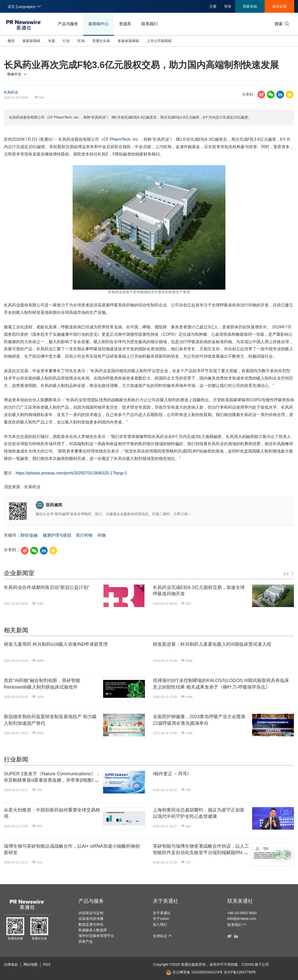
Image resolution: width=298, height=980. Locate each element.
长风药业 (11, 92)
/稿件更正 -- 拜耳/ (171, 774)
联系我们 (150, 24)
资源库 (125, 24)
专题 (51, 41)
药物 (102, 535)
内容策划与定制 (91, 913)
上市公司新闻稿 (159, 41)
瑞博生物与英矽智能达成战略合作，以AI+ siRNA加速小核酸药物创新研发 (72, 849)
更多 (289, 574)
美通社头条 (101, 41)
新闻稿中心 (99, 24)
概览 (11, 41)
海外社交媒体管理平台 (96, 936)
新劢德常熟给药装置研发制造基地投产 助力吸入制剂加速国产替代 (50, 720)
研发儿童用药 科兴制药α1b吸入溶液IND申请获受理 (56, 644)
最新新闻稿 (31, 41)
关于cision (161, 919)
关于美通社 (166, 901)
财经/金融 (29, 535)
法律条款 (11, 964)
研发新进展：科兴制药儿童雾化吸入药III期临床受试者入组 (212, 644)
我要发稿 (250, 6)
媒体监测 (279, 6)
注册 (213, 6)
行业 (66, 41)
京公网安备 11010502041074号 (194, 972)
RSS (47, 964)
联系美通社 (240, 901)
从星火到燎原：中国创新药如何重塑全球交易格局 (52, 813)
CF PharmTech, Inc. (121, 139)
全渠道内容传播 (91, 919)
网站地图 (31, 964)
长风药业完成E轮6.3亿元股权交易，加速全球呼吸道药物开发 (199, 591)
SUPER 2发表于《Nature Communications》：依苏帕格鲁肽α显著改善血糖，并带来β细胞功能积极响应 (52, 777)
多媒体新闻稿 (128, 41)
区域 (81, 41)
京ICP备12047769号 (240, 972)
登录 (228, 6)
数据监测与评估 (91, 924)
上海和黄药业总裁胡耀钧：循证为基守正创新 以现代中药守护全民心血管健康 (199, 813)
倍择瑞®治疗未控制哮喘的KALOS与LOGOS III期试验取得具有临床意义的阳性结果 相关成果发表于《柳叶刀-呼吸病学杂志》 (221, 684)
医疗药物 (84, 535)
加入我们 (160, 924)
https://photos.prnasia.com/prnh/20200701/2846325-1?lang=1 (71, 473)
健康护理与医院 (57, 535)
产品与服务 (68, 24)
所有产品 (86, 942)
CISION (248, 964)
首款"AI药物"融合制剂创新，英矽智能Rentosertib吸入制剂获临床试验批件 (42, 684)
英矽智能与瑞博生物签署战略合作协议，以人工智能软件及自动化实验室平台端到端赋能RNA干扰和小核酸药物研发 (201, 850)
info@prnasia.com (242, 919)
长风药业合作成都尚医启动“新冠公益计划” (47, 587)
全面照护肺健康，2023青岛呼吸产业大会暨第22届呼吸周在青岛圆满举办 (199, 720)
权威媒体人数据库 (93, 930)
